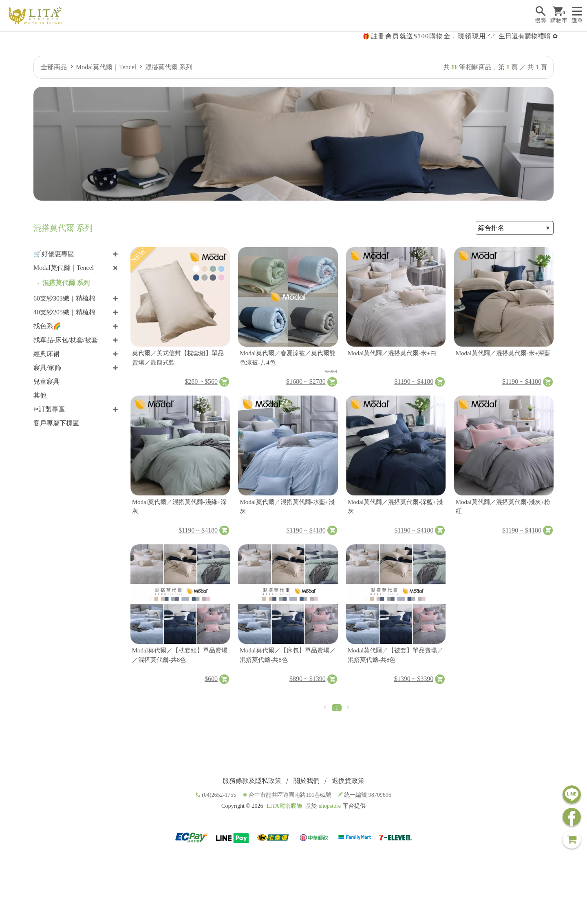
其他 (40, 395)
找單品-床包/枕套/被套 (66, 340)
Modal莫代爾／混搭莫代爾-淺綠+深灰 (180, 507)
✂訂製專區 (49, 409)
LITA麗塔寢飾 (284, 806)
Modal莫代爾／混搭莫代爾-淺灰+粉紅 (503, 507)
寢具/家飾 (47, 368)
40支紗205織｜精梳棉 (64, 312)
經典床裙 (46, 354)
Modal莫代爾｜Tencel (106, 67)
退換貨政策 (348, 781)
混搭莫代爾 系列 (169, 67)
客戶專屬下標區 (56, 423)
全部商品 (54, 67)
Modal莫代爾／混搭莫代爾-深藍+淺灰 (395, 507)
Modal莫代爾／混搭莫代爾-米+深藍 (503, 353)
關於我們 (307, 781)
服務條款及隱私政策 (252, 781)
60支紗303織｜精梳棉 (64, 298)
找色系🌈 (47, 326)
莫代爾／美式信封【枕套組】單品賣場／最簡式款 (178, 358)
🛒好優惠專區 (54, 254)
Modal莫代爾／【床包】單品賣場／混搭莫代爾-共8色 (287, 655)
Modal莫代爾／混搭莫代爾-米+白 (392, 353)
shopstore (330, 806)
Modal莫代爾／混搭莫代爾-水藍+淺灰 (287, 507)
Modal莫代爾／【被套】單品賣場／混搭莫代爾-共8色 (395, 655)
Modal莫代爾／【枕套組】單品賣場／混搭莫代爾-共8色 (180, 655)
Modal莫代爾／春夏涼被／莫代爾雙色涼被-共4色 (287, 358)
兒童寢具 (46, 381)
